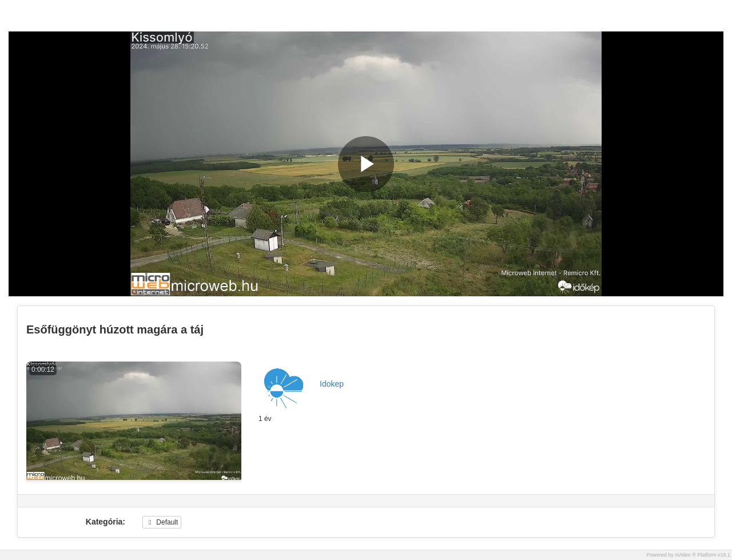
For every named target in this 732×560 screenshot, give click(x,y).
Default (162, 522)
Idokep (332, 384)
